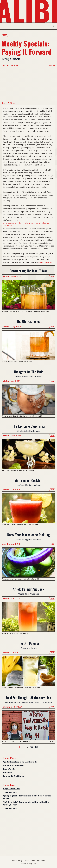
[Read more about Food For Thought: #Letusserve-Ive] (28, 727)
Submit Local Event (38, 861)
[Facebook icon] (8, 103)
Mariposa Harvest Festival (12, 789)
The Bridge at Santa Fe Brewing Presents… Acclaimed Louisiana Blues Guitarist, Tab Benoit (26, 803)
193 (32, 747)
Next (36, 747)
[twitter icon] (11, 103)
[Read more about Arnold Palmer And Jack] (28, 618)
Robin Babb (5, 65)
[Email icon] (18, 103)
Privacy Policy (17, 861)
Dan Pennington (7, 707)
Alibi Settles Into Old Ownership (14, 765)
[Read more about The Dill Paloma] (28, 672)
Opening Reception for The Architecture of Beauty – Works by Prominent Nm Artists (27, 797)
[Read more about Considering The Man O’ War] (28, 296)
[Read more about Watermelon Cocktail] (28, 510)
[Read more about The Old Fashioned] (28, 347)
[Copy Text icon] (14, 103)
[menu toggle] (3, 26)
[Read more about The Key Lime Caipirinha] (28, 455)
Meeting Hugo (8, 772)
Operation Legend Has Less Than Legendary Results (20, 762)
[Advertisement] (28, 84)
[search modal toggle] (53, 26)
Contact (26, 861)
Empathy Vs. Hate (9, 769)
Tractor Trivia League (10, 792)
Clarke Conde (6, 276)
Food (5, 36)
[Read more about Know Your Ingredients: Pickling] (28, 564)
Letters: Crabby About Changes (14, 776)
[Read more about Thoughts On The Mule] (28, 401)
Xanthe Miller (6, 544)
